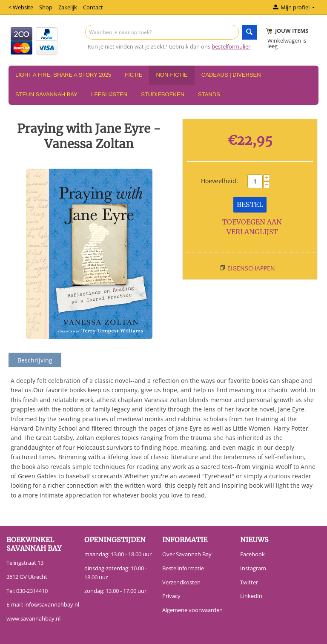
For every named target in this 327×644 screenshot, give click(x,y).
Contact (93, 7)
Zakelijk (68, 7)
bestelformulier (231, 46)
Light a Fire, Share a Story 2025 (63, 75)
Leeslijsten (109, 94)
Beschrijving (35, 360)
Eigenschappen (251, 268)
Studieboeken (163, 94)
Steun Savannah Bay (46, 94)
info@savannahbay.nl (52, 604)
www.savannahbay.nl (33, 618)
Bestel (250, 204)
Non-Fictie (172, 75)
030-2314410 (32, 591)
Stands (209, 94)
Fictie (133, 75)
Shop (46, 7)
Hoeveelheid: (219, 181)
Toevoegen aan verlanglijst (252, 227)
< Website (21, 7)
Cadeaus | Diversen (231, 75)
